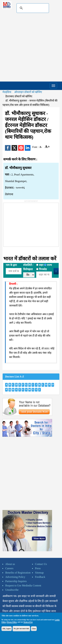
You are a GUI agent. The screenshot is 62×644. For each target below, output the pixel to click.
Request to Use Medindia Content (23, 585)
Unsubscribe (12, 590)
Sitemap (39, 573)
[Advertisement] (31, 49)
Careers (9, 568)
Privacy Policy (12, 622)
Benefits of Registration (18, 573)
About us (10, 564)
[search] (32, 8)
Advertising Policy (15, 577)
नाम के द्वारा (11, 265)
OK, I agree (7, 629)
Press (38, 568)
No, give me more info (21, 629)
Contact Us (41, 564)
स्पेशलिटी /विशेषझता (28, 267)
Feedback (40, 577)
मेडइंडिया (7, 92)
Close (34, 629)
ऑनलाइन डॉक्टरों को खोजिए (28, 92)
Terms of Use (28, 622)
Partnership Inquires (16, 581)
